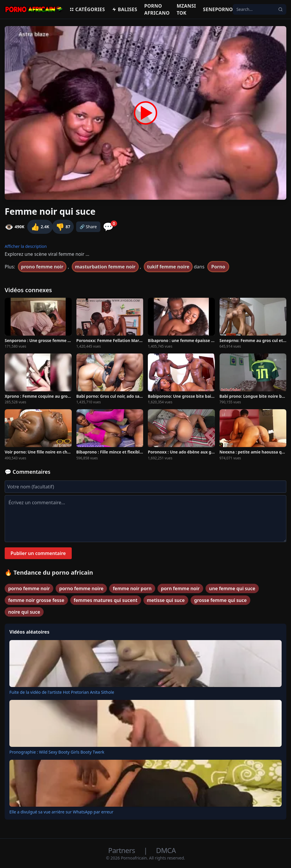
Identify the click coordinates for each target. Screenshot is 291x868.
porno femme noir (29, 588)
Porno (218, 267)
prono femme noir (42, 267)
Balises (124, 9)
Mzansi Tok (186, 9)
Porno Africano (157, 9)
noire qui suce (24, 612)
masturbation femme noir (105, 267)
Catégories (87, 9)
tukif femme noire (168, 267)
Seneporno (218, 9)
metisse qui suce (166, 600)
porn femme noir (180, 588)
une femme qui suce (232, 588)
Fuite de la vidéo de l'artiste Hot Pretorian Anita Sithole (62, 692)
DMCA (166, 850)
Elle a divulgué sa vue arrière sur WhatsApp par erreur (61, 812)
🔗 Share (88, 227)
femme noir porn (132, 588)
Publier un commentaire (38, 553)
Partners (123, 850)
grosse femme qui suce (220, 600)
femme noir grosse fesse (36, 600)
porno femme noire (81, 588)
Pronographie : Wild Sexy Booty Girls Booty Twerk (57, 752)
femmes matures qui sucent (106, 600)
